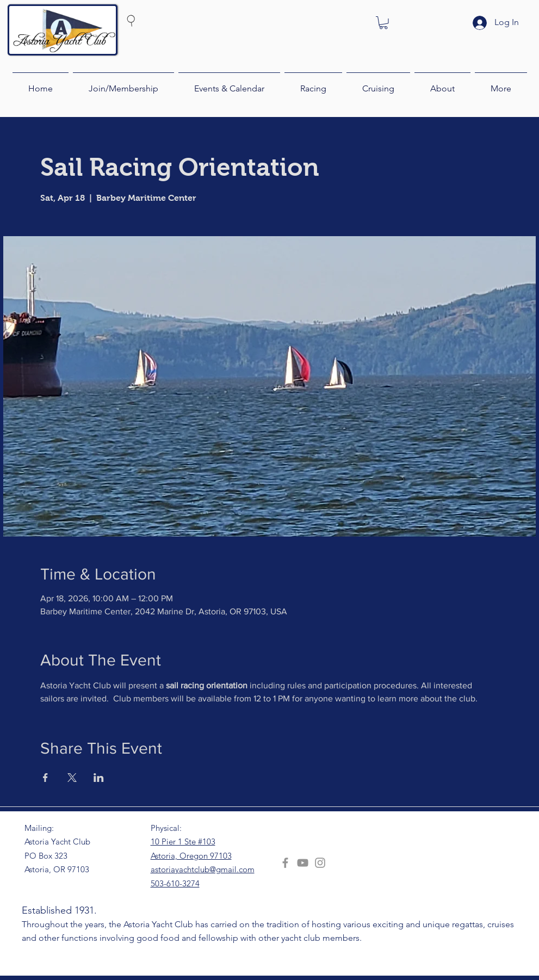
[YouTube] (303, 863)
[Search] (152, 20)
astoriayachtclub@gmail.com (203, 869)
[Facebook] (285, 863)
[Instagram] (320, 863)
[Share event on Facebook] (45, 778)
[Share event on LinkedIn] (99, 778)
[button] (383, 23)
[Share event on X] (72, 778)
